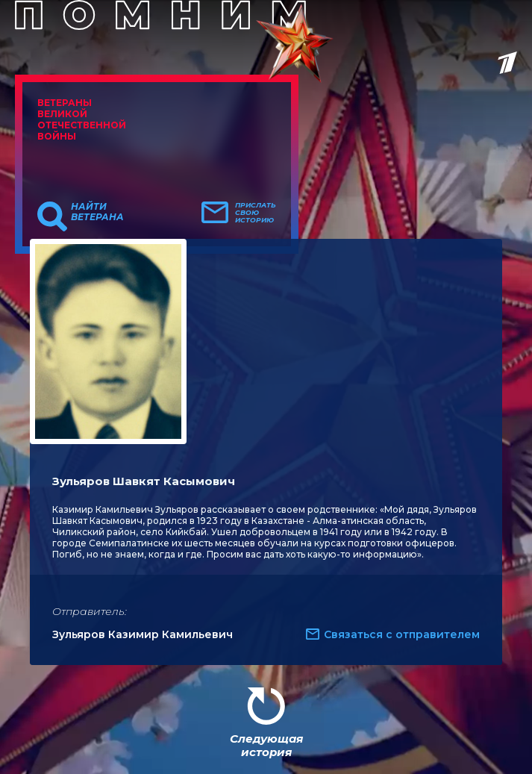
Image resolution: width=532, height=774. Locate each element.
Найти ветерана (97, 212)
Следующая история (266, 745)
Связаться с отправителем (402, 634)
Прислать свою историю (256, 213)
